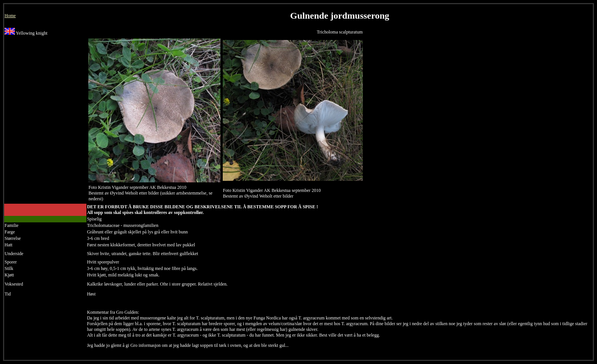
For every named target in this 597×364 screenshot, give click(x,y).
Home (10, 16)
